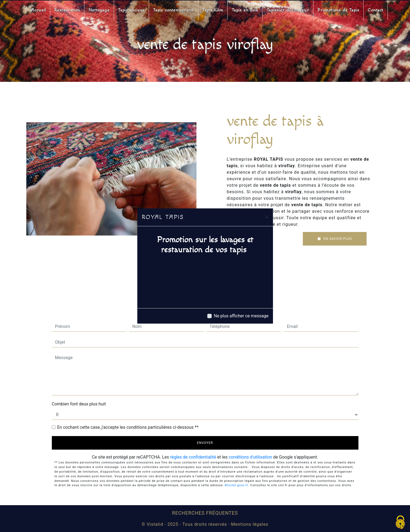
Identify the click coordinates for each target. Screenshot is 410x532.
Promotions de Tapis (338, 10)
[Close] (267, 216)
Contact (376, 10)
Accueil (38, 10)
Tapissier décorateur (288, 10)
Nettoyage (99, 10)
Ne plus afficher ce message (241, 316)
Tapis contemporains (174, 10)
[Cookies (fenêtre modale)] (401, 523)
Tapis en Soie (245, 10)
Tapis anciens (131, 10)
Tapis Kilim (213, 10)
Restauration (67, 10)
